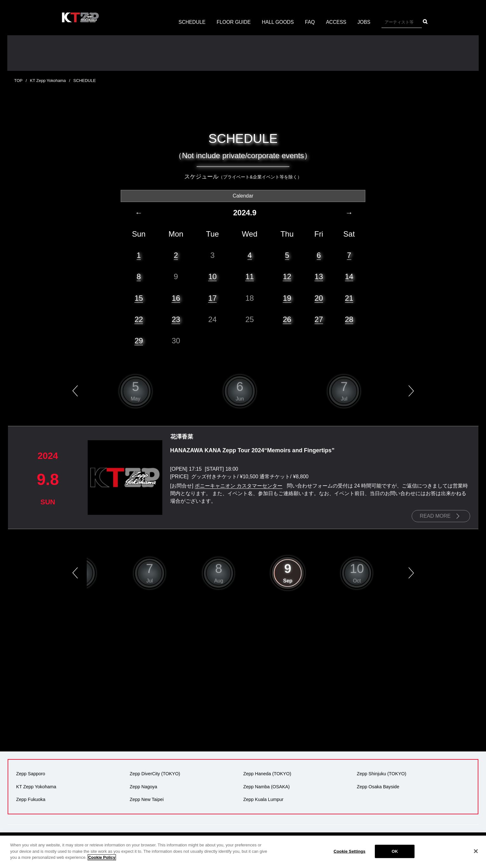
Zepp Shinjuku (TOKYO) (381, 774)
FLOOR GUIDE (233, 22)
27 (319, 319)
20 (319, 298)
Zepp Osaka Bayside (378, 786)
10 (212, 276)
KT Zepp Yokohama (48, 81)
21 (349, 298)
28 (349, 319)
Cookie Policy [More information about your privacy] (102, 857)
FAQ (311, 22)
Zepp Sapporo (30, 774)
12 (287, 276)
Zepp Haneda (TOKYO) (267, 774)
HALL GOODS (278, 22)
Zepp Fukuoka (30, 799)
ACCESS (337, 22)
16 (176, 298)
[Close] (476, 851)
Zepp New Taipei (147, 799)
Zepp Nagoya (143, 786)
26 (287, 319)
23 (176, 319)
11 (250, 276)
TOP (19, 81)
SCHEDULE (190, 22)
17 (212, 298)
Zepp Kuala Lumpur (263, 799)
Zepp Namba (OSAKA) (266, 786)
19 (287, 298)
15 (139, 298)
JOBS (366, 22)
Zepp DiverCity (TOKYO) (155, 774)
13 (319, 276)
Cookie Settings (349, 851)
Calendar (243, 195)
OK (395, 851)
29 (139, 340)
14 (349, 276)
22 (139, 319)
